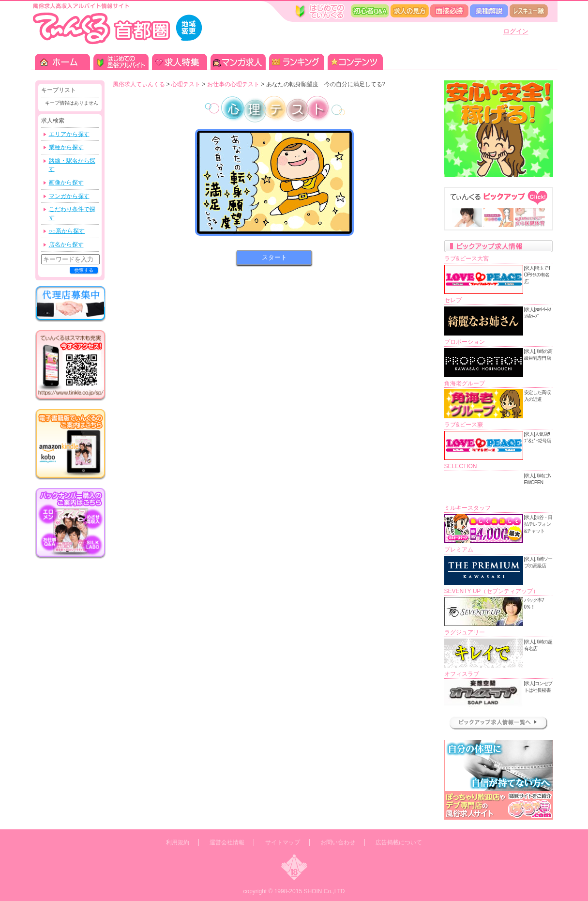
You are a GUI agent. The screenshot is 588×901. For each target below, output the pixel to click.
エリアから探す (69, 134)
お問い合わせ (338, 842)
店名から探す (66, 244)
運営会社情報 (227, 842)
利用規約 (178, 842)
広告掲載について (399, 842)
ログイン (516, 31)
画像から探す (66, 183)
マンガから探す (69, 196)
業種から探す (66, 147)
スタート (274, 257)
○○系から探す (67, 231)
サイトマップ (283, 842)
